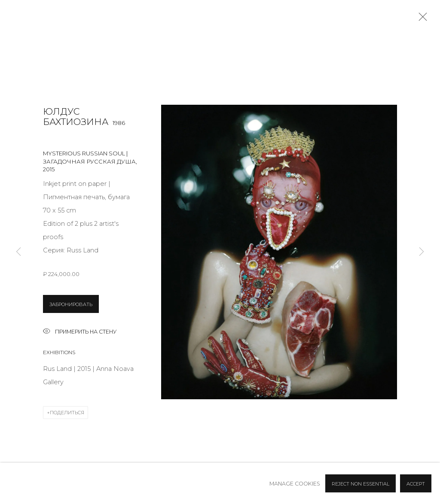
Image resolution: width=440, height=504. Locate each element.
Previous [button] (18, 252)
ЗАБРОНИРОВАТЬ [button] (71, 304)
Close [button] (421, 19)
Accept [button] (416, 484)
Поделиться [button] (67, 413)
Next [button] (422, 252)
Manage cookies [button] (295, 484)
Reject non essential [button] (361, 484)
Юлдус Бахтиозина (76, 117)
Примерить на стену (80, 332)
